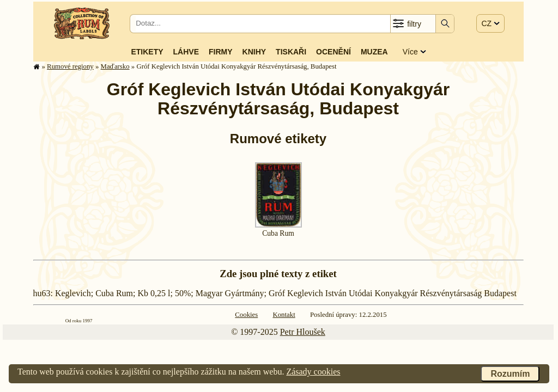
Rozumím (510, 374)
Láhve (186, 52)
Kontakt (284, 315)
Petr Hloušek (303, 332)
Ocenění (333, 52)
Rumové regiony (70, 66)
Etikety (147, 52)
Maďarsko (115, 66)
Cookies (246, 315)
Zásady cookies (313, 372)
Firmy (221, 52)
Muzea (374, 52)
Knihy (254, 52)
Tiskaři (291, 52)
